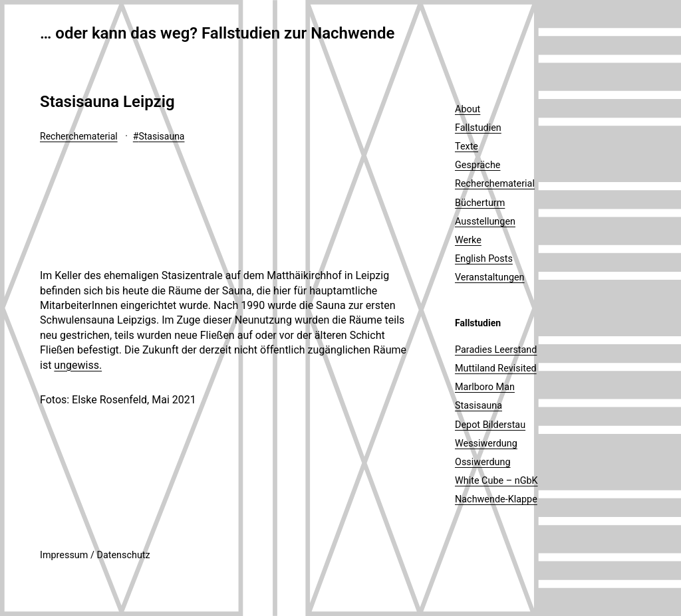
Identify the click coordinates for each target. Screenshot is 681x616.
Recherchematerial (79, 136)
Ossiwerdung (483, 462)
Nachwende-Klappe (496, 499)
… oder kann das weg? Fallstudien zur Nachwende (217, 33)
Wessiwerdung (486, 444)
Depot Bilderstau (490, 425)
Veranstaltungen (490, 277)
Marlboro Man (485, 387)
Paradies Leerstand (496, 350)
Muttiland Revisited (496, 368)
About (468, 109)
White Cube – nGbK (496, 481)
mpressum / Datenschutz (96, 555)
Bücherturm (480, 203)
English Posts (484, 259)
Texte (467, 147)
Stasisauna (161, 136)
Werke (468, 240)
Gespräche (477, 165)
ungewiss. (78, 365)
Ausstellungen (485, 222)
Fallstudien (478, 128)
